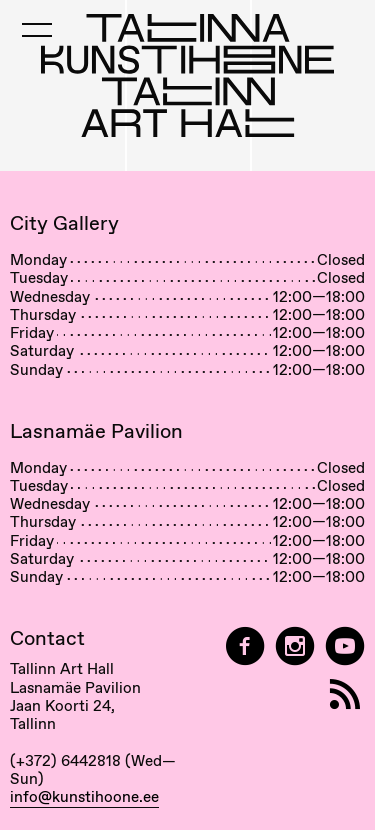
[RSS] (345, 694)
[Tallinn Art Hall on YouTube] (345, 646)
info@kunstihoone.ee (84, 797)
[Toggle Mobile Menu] (37, 30)
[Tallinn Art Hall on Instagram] (295, 646)
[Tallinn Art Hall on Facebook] (245, 646)
